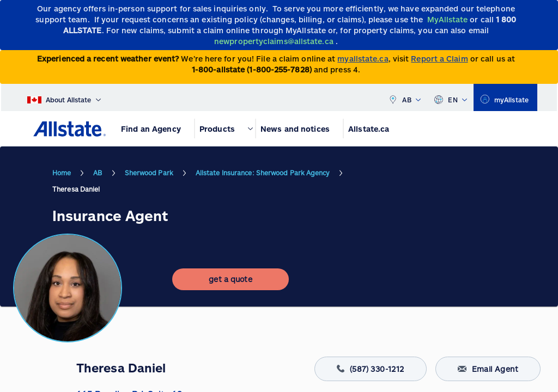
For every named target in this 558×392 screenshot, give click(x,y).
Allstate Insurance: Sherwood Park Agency (263, 173)
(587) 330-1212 (371, 369)
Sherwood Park (149, 173)
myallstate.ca (363, 59)
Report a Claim (439, 59)
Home (62, 173)
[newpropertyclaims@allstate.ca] (275, 41)
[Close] (547, 12)
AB (404, 97)
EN (450, 97)
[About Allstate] (64, 97)
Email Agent (488, 369)
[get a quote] (231, 279)
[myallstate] (505, 97)
